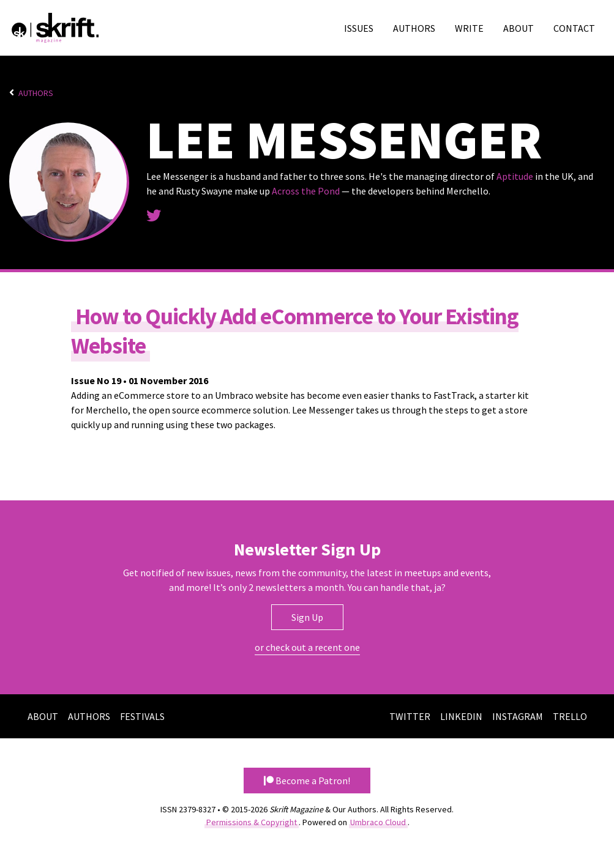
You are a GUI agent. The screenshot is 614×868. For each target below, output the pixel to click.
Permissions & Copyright (252, 822)
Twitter (410, 716)
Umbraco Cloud (378, 822)
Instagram (518, 716)
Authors (414, 28)
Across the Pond (306, 191)
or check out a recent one (307, 647)
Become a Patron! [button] (307, 781)
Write (469, 28)
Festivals (142, 716)
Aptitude (515, 176)
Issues (359, 28)
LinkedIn (461, 716)
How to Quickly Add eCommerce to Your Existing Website (295, 331)
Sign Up (307, 617)
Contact (574, 28)
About (519, 28)
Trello (570, 716)
